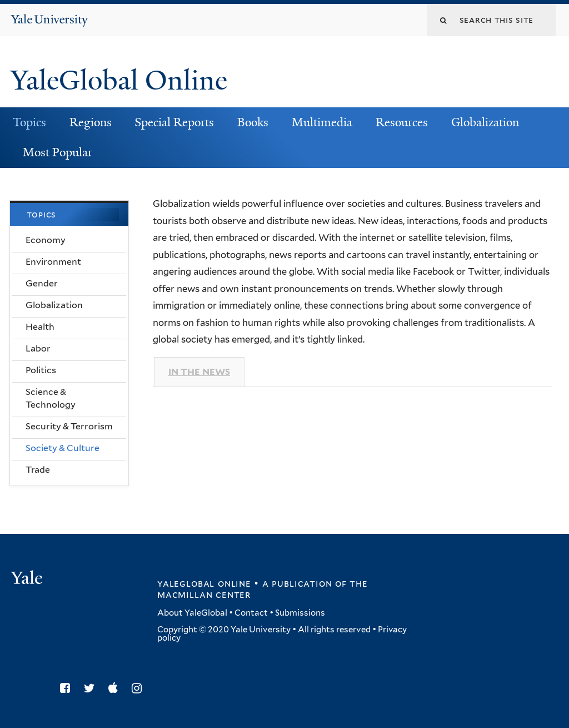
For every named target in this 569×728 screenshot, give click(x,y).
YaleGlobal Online (119, 80)
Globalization (485, 122)
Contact (251, 613)
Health (40, 327)
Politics (41, 370)
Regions (91, 122)
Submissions (300, 613)
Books (253, 122)
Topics (29, 122)
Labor (38, 348)
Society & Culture (63, 448)
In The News (199, 372)
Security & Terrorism (69, 426)
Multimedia (322, 122)
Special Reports (174, 122)
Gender (42, 283)
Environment (53, 262)
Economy (46, 240)
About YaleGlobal (192, 613)
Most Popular (58, 152)
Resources (402, 122)
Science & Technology (51, 398)
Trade (38, 470)
